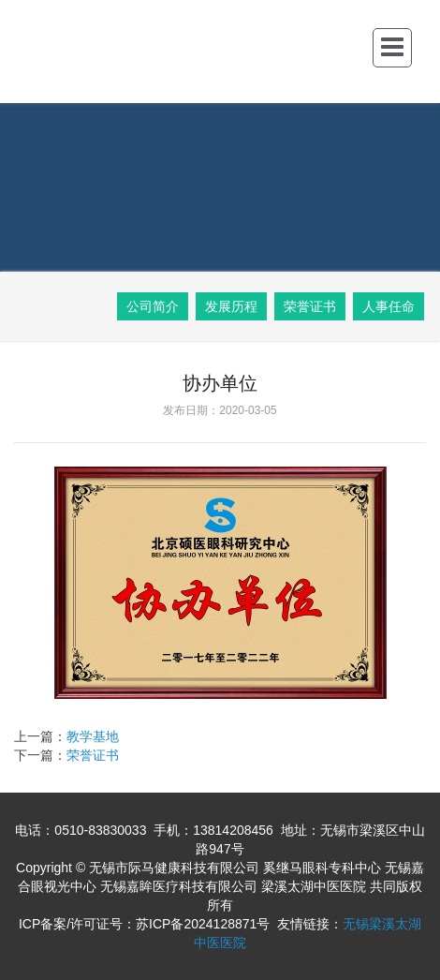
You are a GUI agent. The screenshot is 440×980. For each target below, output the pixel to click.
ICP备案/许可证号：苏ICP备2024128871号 (144, 924)
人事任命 (389, 306)
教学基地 (93, 736)
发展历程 (231, 306)
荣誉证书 (310, 306)
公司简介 (153, 306)
